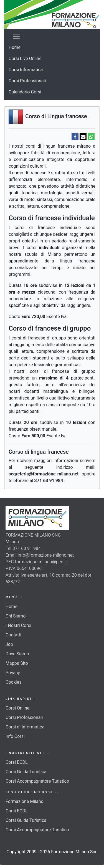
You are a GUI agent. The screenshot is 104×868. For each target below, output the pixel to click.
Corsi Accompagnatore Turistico (37, 781)
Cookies (13, 682)
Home (15, 47)
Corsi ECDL (17, 762)
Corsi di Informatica (25, 727)
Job (9, 644)
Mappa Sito (17, 663)
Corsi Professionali (27, 81)
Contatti (13, 635)
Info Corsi (15, 736)
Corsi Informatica (26, 70)
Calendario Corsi (25, 92)
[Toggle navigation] (16, 36)
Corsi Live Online (25, 59)
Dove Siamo (17, 654)
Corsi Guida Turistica (26, 772)
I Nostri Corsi (18, 625)
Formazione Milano (25, 801)
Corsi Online (17, 708)
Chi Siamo (16, 616)
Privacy (13, 673)
